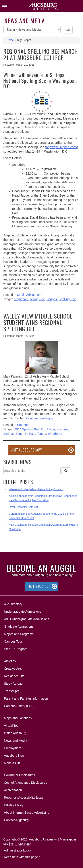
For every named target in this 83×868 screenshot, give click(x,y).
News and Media (25, 21)
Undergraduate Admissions (23, 612)
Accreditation (13, 790)
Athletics (10, 661)
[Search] (66, 471)
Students (23, 425)
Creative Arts (13, 669)
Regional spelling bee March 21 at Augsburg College (41, 54)
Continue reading (40, 418)
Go (68, 30)
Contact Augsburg (16, 820)
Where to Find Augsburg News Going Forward (36, 489)
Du (43, 429)
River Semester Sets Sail (24, 507)
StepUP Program (16, 649)
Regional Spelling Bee (30, 299)
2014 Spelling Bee (27, 429)
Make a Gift (12, 763)
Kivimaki (62, 429)
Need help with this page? (22, 857)
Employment (13, 748)
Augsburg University (43, 839)
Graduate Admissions (19, 627)
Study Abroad (13, 684)
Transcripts (12, 691)
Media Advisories (29, 295)
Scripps (52, 299)
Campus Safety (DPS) (19, 706)
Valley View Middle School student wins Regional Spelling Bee (38, 322)
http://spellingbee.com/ (62, 147)
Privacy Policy (14, 805)
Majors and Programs (19, 633)
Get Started (39, 586)
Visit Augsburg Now (26, 450)
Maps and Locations (18, 718)
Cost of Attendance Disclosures (26, 783)
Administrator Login (17, 850)
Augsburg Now (14, 756)
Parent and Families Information (26, 698)
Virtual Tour (12, 726)
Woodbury (55, 434)
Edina (51, 429)
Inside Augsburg (15, 733)
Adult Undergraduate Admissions (27, 619)
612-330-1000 (21, 844)
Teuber (42, 434)
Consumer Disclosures (20, 775)
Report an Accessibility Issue (24, 798)
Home (10, 40)
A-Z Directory (13, 604)
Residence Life (14, 676)
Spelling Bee (67, 299)
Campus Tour (13, 641)
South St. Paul (25, 434)
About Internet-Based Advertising (27, 813)
